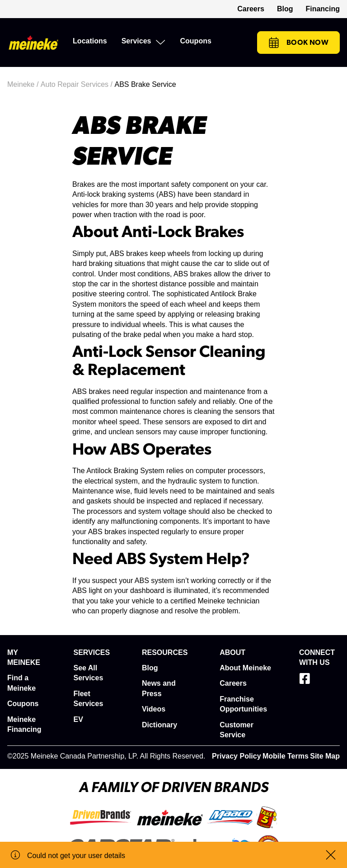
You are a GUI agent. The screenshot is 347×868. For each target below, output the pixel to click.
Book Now (298, 43)
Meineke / (24, 84)
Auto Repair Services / (78, 84)
